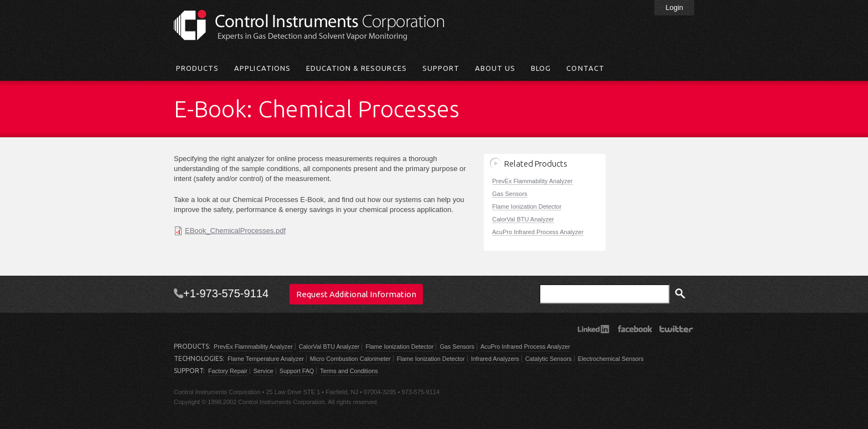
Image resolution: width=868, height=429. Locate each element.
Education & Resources (356, 68)
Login (674, 7)
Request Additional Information (356, 294)
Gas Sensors (510, 194)
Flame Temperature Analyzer (266, 359)
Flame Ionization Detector (527, 206)
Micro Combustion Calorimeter (350, 359)
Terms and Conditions (349, 371)
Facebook (635, 329)
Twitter (676, 329)
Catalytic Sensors (549, 359)
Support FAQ (297, 371)
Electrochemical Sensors (611, 359)
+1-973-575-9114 (226, 293)
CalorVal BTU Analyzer (523, 219)
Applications (262, 68)
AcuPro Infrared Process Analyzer (538, 232)
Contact (585, 68)
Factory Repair (228, 371)
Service (263, 371)
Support (441, 68)
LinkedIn (593, 329)
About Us (495, 68)
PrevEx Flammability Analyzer (533, 181)
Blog (541, 68)
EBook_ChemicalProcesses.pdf (235, 231)
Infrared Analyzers (495, 359)
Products (197, 68)
